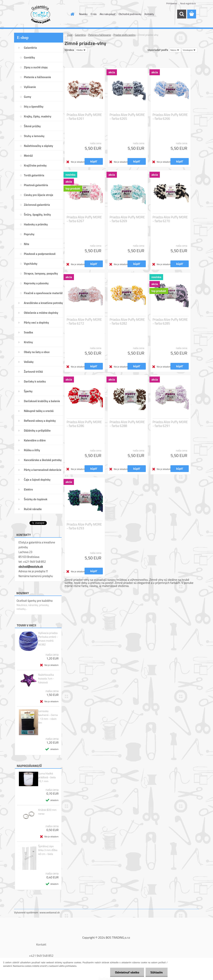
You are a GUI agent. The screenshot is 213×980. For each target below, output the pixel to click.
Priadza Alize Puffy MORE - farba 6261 (84, 117)
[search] (182, 14)
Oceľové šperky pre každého (35, 601)
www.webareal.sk (50, 912)
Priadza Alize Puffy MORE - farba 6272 (84, 321)
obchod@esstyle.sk (31, 566)
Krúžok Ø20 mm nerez (47, 812)
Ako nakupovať (108, 14)
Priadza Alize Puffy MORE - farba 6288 (127, 424)
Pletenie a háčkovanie (100, 35)
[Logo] (41, 14)
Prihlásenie (171, 3)
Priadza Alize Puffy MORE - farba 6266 (170, 117)
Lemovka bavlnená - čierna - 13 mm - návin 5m (48, 717)
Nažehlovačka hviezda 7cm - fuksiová (46, 679)
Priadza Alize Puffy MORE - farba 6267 (84, 219)
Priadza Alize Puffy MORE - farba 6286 (84, 424)
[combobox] (175, 50)
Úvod (70, 35)
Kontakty (149, 14)
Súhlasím (157, 972)
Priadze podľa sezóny (125, 35)
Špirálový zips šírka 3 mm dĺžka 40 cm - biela (48, 850)
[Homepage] (72, 14)
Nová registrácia (188, 3)
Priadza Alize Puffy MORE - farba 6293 (84, 526)
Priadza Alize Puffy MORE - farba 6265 (127, 117)
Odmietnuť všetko (127, 972)
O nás (94, 14)
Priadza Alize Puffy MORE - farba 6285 (170, 321)
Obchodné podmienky (130, 14)
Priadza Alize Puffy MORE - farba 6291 (170, 424)
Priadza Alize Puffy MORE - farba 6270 (170, 219)
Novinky (83, 14)
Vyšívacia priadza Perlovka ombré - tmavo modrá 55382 (48, 639)
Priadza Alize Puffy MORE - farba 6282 (127, 321)
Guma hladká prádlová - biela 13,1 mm (47, 777)
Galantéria (80, 35)
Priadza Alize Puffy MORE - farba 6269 (127, 219)
